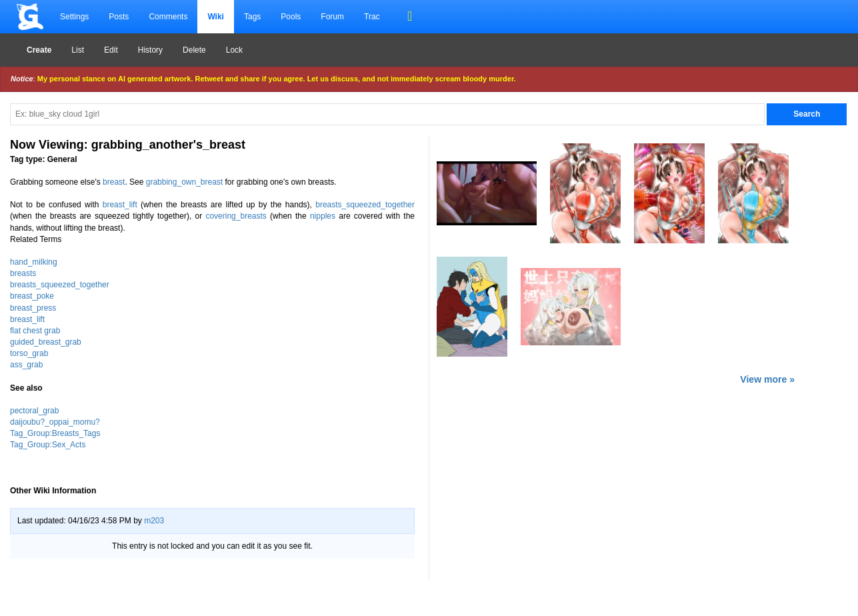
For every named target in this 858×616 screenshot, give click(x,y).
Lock (234, 50)
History (150, 50)
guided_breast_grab (46, 342)
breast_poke (32, 296)
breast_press (33, 308)
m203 (154, 521)
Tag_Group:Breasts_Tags (55, 433)
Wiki (216, 17)
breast (114, 182)
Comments (168, 17)
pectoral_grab (34, 411)
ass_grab (26, 365)
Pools (291, 17)
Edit (111, 50)
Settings (74, 17)
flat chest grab (35, 331)
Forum (332, 17)
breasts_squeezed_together (365, 205)
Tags (252, 17)
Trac (372, 17)
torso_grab (29, 353)
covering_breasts (236, 216)
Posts (119, 17)
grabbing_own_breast (184, 182)
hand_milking (34, 262)
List (78, 50)
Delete (194, 50)
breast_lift (120, 205)
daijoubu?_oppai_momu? (55, 422)
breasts (23, 273)
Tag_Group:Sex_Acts (48, 445)
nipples (323, 216)
